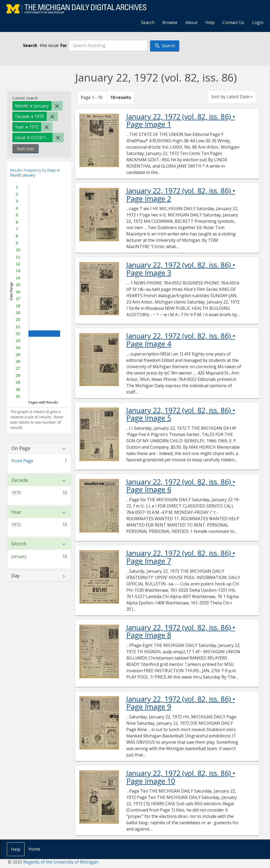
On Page (21, 448)
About (191, 22)
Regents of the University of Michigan (61, 862)
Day (16, 576)
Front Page (22, 461)
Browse (170, 22)
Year (16, 512)
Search (148, 22)
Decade (20, 480)
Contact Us (233, 22)
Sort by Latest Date (232, 97)
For (64, 45)
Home (34, 849)
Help (210, 22)
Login (258, 22)
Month (19, 544)
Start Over (26, 149)
